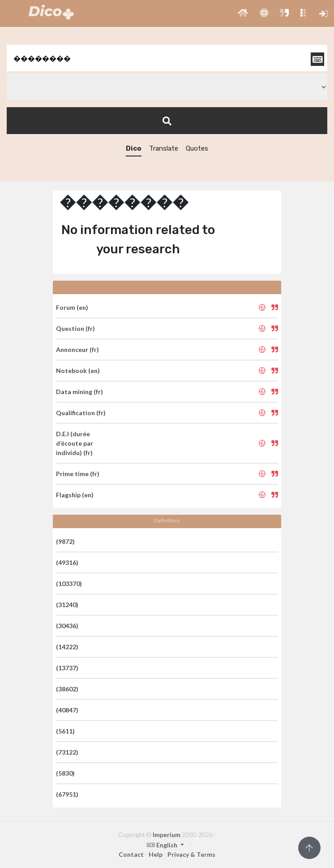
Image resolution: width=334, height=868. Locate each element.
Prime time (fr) (78, 474)
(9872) (65, 541)
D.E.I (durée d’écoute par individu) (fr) (75, 443)
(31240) (67, 605)
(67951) (67, 794)
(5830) (65, 773)
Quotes (197, 148)
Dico (134, 148)
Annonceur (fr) (77, 349)
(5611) (65, 731)
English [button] (163, 845)
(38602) (67, 689)
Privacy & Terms (191, 854)
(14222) (67, 647)
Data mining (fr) (79, 392)
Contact (131, 854)
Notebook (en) (78, 371)
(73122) (67, 752)
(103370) (69, 584)
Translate (164, 148)
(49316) (67, 562)
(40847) (67, 710)
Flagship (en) (75, 495)
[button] (243, 13)
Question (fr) (75, 328)
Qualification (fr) (81, 413)
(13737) (67, 668)
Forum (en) (72, 307)
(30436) (67, 626)
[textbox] (167, 58)
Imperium (167, 835)
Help (156, 854)
